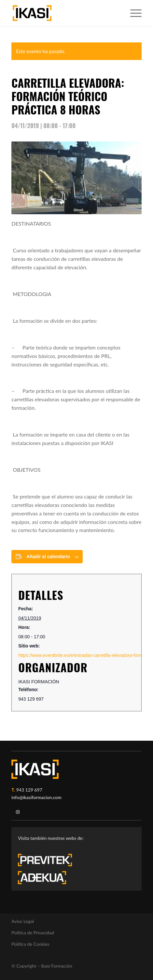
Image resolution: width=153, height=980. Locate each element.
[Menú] (133, 13)
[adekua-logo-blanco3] (42, 878)
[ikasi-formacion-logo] (63, 13)
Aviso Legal (23, 921)
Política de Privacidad (33, 933)
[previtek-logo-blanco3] (48, 862)
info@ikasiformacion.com (36, 797)
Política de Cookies (30, 944)
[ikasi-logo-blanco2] (35, 769)
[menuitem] (133, 13)
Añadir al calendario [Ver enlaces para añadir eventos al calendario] (48, 557)
